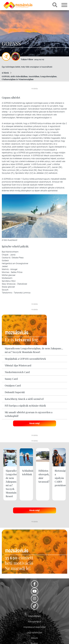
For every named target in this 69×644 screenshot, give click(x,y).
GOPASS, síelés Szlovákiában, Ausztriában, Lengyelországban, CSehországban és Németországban (29, 78)
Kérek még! (34, 423)
